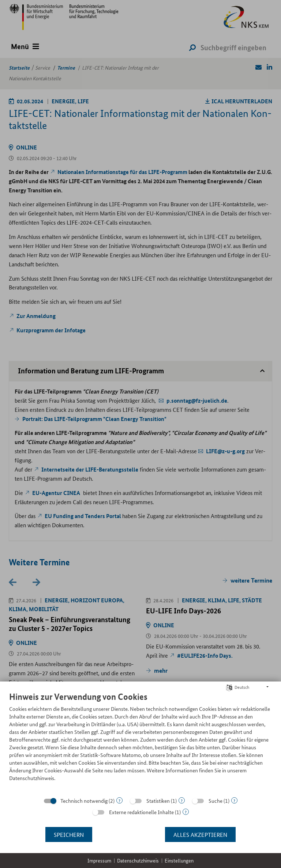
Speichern (69, 834)
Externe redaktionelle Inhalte (141, 812)
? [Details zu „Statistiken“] (182, 800)
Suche (216, 801)
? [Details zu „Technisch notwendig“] (119, 800)
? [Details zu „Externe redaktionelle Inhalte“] (186, 812)
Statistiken (158, 801)
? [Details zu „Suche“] (234, 800)
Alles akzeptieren (200, 834)
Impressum (99, 860)
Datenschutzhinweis (138, 860)
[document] (140, 742)
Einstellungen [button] (179, 860)
